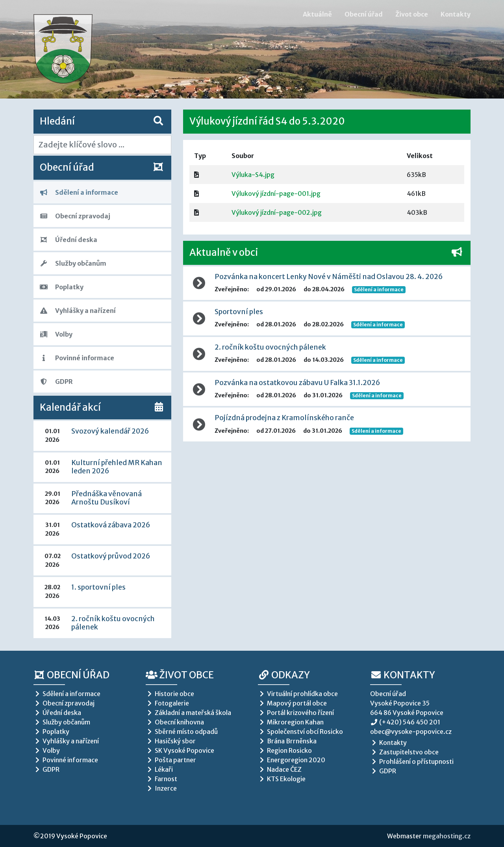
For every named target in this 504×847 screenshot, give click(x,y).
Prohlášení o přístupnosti (412, 761)
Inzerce (161, 788)
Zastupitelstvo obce (404, 752)
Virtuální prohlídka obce (298, 694)
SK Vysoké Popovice (180, 750)
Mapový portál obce (292, 703)
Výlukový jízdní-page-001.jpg (276, 194)
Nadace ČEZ (280, 769)
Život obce (412, 14)
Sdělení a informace (79, 192)
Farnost (161, 779)
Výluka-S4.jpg (253, 175)
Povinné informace (77, 358)
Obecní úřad (364, 14)
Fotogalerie (167, 703)
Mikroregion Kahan (291, 722)
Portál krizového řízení (296, 713)
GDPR (56, 382)
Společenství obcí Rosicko (300, 732)
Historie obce (170, 694)
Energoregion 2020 (292, 760)
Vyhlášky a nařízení (78, 311)
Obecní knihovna (175, 722)
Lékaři (159, 769)
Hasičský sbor (171, 741)
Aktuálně (317, 14)
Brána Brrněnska (287, 741)
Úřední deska (69, 240)
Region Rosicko (285, 750)
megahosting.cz (447, 836)
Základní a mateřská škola (188, 713)
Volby (56, 334)
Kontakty (456, 14)
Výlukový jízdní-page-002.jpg (277, 212)
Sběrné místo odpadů (182, 732)
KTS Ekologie (282, 779)
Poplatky (62, 287)
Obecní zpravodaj (75, 216)
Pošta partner (171, 760)
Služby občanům (73, 263)
